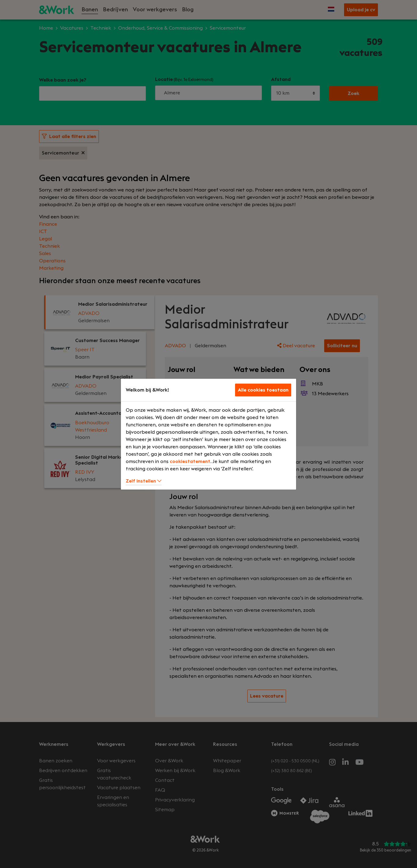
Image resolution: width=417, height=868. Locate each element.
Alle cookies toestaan (263, 390)
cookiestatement (190, 461)
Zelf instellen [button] (144, 481)
